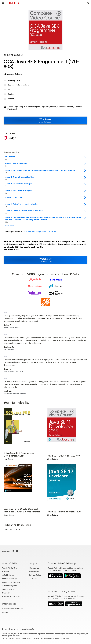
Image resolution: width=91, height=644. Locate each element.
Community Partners (11, 582)
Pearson (11, 99)
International (9, 604)
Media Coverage (9, 579)
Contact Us (34, 568)
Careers (6, 572)
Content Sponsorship (11, 596)
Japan (5, 612)
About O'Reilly (10, 563)
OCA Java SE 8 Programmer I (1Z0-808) (39, 232)
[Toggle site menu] (3, 3)
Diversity (6, 593)
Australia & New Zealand (13, 608)
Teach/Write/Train (10, 568)
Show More (9, 226)
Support (34, 563)
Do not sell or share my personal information (19, 629)
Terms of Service (8, 638)
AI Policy (33, 579)
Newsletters (34, 572)
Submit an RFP (8, 589)
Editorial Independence (36, 638)
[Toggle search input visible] (88, 3)
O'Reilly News (8, 575)
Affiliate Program (10, 586)
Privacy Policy (35, 575)
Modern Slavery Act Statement (58, 638)
